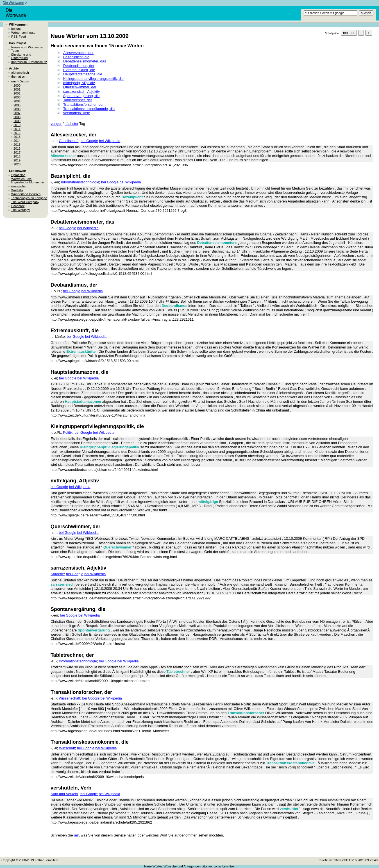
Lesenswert (18, 171)
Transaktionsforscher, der (83, 104)
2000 (17, 86)
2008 (17, 117)
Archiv (14, 68)
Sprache (57, 574)
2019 (17, 160)
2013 (17, 137)
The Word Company (25, 202)
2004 (17, 101)
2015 (17, 145)
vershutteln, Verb (77, 113)
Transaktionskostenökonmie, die (89, 109)
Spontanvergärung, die (81, 96)
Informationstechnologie (80, 182)
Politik (68, 432)
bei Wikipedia (110, 141)
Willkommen (18, 24)
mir (76, 835)
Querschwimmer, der (80, 87)
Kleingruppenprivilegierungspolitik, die (93, 79)
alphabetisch (20, 73)
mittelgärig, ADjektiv (79, 83)
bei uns (16, 29)
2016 (17, 149)
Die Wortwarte (13, 3)
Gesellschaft (69, 141)
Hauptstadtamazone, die (83, 74)
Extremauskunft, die (79, 70)
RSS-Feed (19, 37)
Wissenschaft (69, 698)
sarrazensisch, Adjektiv (81, 92)
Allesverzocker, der (78, 53)
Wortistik (17, 190)
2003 (17, 97)
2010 (17, 125)
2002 (17, 93)
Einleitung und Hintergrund (21, 56)
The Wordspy (21, 210)
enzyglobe (18, 186)
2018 (17, 156)
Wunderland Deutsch (26, 194)
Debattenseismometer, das (85, 61)
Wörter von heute (23, 33)
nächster (72, 124)
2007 (17, 113)
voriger (56, 124)
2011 (17, 129)
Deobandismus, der (79, 66)
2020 (17, 164)
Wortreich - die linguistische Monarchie (28, 181)
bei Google (89, 141)
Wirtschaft (67, 748)
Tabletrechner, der (78, 100)
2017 (17, 152)
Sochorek (18, 206)
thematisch (19, 77)
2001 (17, 89)
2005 (17, 105)
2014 (17, 141)
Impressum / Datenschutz (29, 62)
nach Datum (20, 81)
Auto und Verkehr (64, 794)
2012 (17, 133)
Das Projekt (18, 43)
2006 (17, 109)
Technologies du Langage (29, 198)
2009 (17, 121)
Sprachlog (18, 175)
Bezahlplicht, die (76, 57)
